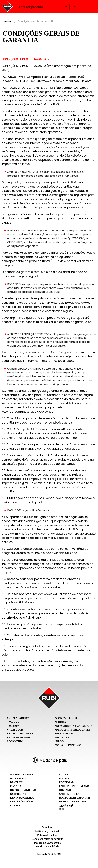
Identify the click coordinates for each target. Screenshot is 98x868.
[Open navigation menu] (75, 6)
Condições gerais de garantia (47, 839)
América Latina (22, 775)
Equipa (61, 722)
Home (7, 21)
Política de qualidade (47, 847)
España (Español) (22, 802)
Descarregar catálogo (74, 726)
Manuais (14, 722)
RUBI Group (65, 734)
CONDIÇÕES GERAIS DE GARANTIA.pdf (26, 59)
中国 (62, 809)
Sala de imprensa (69, 745)
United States (69, 794)
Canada (16, 786)
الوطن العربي (66, 805)
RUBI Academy (19, 718)
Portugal (66, 782)
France (16, 805)
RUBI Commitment (22, 734)
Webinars (14, 726)
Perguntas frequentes (73, 730)
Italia (64, 775)
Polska (64, 778)
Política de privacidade (47, 831)
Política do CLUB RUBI (47, 843)
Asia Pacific (19, 778)
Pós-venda (16, 741)
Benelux (16, 782)
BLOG (60, 741)
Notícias (63, 737)
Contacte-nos (67, 718)
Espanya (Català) (22, 798)
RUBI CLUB (16, 730)
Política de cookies (47, 835)
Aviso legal (47, 827)
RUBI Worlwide (20, 737)
